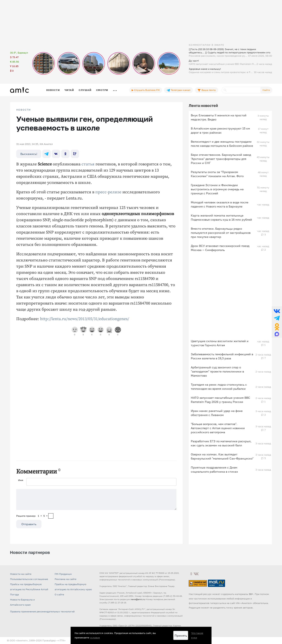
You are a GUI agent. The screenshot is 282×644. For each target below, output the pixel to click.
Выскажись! (29, 154)
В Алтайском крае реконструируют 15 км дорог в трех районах (220, 130)
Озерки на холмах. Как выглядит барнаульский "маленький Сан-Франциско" (222, 456)
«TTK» (62, 640)
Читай (69, 90)
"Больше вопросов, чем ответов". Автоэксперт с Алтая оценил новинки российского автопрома (218, 428)
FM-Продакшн (63, 574)
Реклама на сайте (66, 579)
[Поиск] (241, 90)
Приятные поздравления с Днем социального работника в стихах (214, 469)
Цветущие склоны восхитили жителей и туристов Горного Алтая (220, 343)
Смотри (102, 90)
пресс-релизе (108, 192)
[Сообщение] (96, 500)
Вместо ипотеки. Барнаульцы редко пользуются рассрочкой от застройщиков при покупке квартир (221, 233)
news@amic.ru (138, 599)
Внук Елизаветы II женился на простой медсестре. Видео (219, 117)
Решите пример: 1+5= (32, 516)
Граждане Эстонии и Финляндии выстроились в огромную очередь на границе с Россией (217, 189)
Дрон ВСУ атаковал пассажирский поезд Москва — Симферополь (220, 248)
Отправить (29, 524)
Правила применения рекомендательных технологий (42, 611)
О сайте (59, 594)
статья (88, 164)
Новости (53, 90)
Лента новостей (203, 105)
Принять (181, 635)
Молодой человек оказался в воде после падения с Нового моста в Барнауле (220, 204)
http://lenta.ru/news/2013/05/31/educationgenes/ (85, 319)
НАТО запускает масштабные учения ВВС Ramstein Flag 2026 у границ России (220, 400)
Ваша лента (207, 90)
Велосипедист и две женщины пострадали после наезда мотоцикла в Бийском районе (222, 144)
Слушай (85, 90)
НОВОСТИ (24, 110)
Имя (21, 480)
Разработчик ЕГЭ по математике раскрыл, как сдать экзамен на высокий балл (221, 443)
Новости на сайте (21, 574)
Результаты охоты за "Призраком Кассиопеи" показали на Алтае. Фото (217, 174)
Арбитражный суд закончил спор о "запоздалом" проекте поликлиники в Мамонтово (217, 371)
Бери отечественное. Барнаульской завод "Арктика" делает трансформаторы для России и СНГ (221, 159)
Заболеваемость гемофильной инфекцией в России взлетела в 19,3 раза (222, 356)
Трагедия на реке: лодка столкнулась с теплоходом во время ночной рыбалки (219, 387)
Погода (14, 594)
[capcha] (51, 516)
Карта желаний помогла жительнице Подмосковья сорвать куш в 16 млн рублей (221, 217)
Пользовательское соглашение (29, 579)
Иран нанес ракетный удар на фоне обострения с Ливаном (217, 413)
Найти (266, 90)
